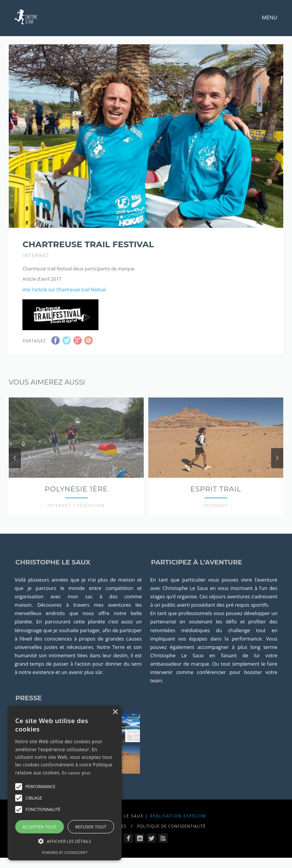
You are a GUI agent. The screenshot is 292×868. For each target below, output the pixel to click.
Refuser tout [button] (91, 827)
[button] (19, 787)
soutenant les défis (213, 634)
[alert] (65, 783)
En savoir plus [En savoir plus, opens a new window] (76, 773)
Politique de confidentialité (171, 839)
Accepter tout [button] (39, 827)
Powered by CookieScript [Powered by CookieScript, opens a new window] (65, 853)
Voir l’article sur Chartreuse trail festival (64, 290)
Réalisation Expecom (178, 828)
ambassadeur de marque (180, 676)
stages (158, 609)
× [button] (115, 712)
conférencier (211, 685)
